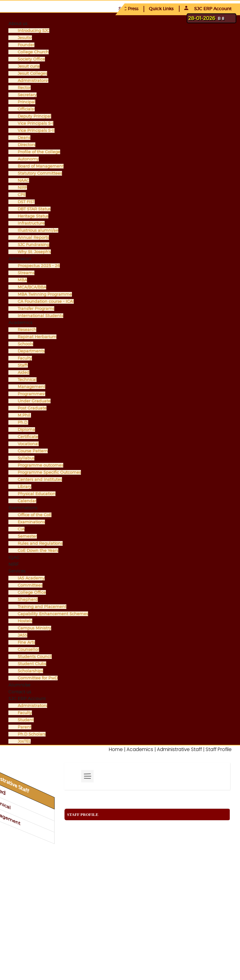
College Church (33, 52)
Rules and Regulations (40, 543)
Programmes (31, 394)
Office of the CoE (35, 515)
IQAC (14, 557)
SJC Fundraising (33, 245)
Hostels (25, 621)
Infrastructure (31, 223)
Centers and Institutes (40, 479)
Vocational (28, 444)
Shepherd (28, 600)
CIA (21, 529)
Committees (30, 585)
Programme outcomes (40, 465)
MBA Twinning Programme (45, 294)
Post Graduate (32, 408)
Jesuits (25, 38)
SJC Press (128, 9)
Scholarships (30, 671)
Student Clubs (32, 664)
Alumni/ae (19, 685)
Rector (24, 88)
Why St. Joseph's (34, 252)
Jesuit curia (29, 66)
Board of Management (41, 166)
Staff (23, 365)
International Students (40, 316)
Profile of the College (39, 152)
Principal (27, 102)
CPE (22, 195)
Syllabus (26, 458)
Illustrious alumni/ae (38, 230)
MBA (22, 280)
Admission (20, 259)
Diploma (26, 430)
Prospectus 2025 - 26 (39, 266)
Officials (26, 109)
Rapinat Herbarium (37, 337)
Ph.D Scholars (32, 734)
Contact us (20, 692)
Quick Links (161, 9)
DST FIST (26, 202)
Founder (26, 45)
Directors (27, 145)
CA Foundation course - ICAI (46, 301)
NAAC (23, 180)
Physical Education (37, 494)
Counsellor (28, 649)
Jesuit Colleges (32, 73)
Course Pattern (33, 451)
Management (31, 387)
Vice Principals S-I (36, 123)
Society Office (31, 59)
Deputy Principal (34, 116)
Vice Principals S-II (36, 130)
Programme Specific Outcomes (49, 472)
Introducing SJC (33, 31)
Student (26, 720)
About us (18, 23)
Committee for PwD (38, 678)
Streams (26, 273)
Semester (27, 536)
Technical (27, 380)
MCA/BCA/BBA (32, 287)
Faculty (25, 358)
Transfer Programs (36, 309)
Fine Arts (26, 642)
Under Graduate (34, 401)
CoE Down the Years (38, 550)
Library (24, 487)
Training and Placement (42, 607)
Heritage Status (33, 216)
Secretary (27, 95)
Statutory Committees (40, 173)
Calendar (27, 501)
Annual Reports (33, 237)
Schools (25, 344)
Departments (31, 351)
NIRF (22, 188)
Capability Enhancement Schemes (53, 614)
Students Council (35, 657)
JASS (22, 635)
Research (27, 330)
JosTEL (24, 741)
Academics (20, 322)
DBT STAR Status (34, 209)
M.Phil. (24, 415)
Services (17, 571)
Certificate (28, 437)
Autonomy (28, 159)
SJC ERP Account (208, 9)
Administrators (33, 81)
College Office (32, 592)
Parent (24, 727)
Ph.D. (23, 422)
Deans (24, 138)
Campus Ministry (34, 628)
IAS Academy (31, 578)
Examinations (23, 508)
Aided (24, 372)
